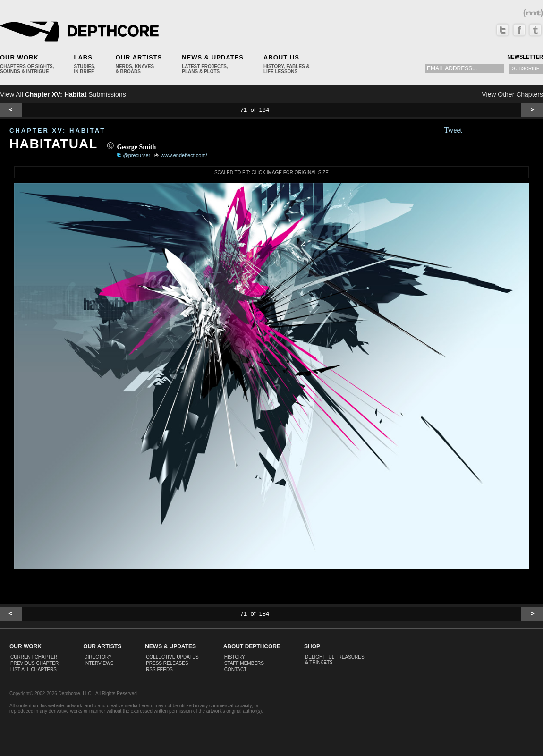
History (235, 657)
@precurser (137, 155)
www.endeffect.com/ (184, 155)
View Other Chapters (512, 94)
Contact (236, 669)
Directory (98, 657)
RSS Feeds (159, 669)
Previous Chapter (34, 663)
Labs (83, 57)
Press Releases (167, 663)
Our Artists (139, 57)
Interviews (99, 663)
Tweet (453, 130)
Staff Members (244, 663)
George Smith (136, 147)
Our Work (19, 57)
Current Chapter (34, 657)
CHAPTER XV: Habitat (57, 131)
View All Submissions (63, 94)
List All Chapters (34, 669)
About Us (281, 57)
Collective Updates (172, 657)
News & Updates (213, 57)
